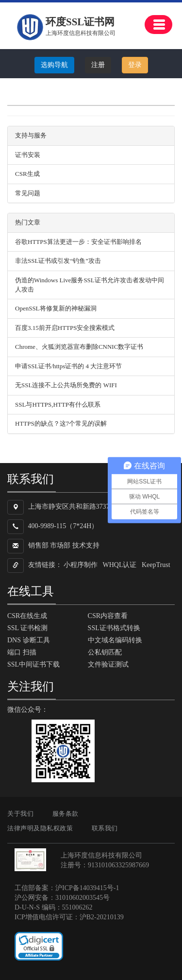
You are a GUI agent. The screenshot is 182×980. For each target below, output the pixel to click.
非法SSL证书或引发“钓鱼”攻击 (58, 261)
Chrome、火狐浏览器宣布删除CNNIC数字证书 (79, 347)
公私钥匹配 (105, 652)
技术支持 (86, 545)
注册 (98, 65)
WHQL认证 (120, 565)
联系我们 (105, 828)
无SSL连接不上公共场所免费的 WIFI (66, 385)
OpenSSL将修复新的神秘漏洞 (56, 308)
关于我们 (20, 814)
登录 (135, 65)
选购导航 (54, 65)
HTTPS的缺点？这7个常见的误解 (61, 423)
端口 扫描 (22, 652)
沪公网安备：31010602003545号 (62, 898)
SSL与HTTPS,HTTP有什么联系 (58, 404)
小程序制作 (81, 565)
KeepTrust (156, 565)
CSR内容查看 (108, 616)
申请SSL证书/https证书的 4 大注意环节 (68, 366)
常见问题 (28, 193)
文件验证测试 (108, 664)
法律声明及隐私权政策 (40, 828)
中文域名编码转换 (115, 640)
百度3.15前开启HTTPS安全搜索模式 (65, 328)
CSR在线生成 (27, 616)
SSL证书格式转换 (114, 628)
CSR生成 (27, 174)
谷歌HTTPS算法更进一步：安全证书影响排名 (78, 242)
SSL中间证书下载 (33, 664)
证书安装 (28, 155)
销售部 (38, 545)
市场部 (60, 545)
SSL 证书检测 (27, 628)
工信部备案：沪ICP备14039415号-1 (67, 888)
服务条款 (66, 814)
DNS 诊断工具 (29, 640)
